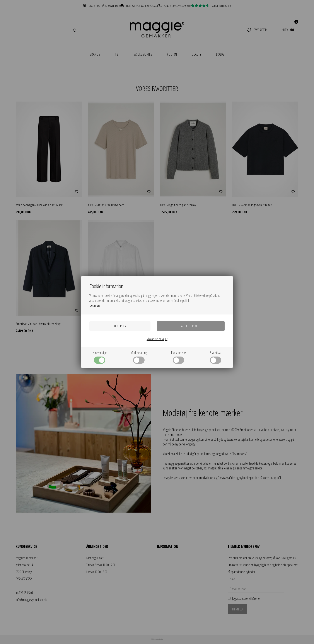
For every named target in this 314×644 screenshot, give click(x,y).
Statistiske (216, 357)
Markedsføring (139, 357)
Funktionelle (178, 357)
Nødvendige (100, 357)
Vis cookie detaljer (157, 339)
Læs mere (95, 305)
